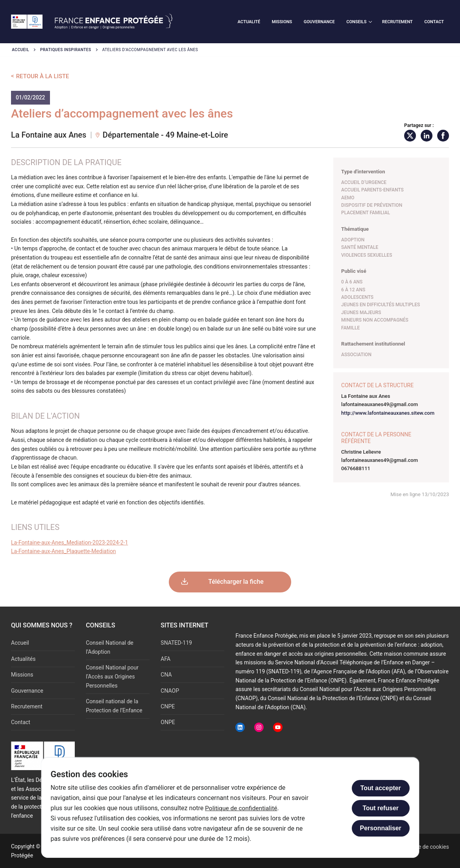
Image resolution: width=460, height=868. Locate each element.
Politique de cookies (424, 847)
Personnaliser (381, 828)
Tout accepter (381, 788)
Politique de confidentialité (242, 808)
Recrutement (27, 706)
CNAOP (170, 691)
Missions (22, 675)
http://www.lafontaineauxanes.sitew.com (388, 413)
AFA (165, 659)
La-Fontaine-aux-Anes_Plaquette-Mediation (64, 551)
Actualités (23, 659)
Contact (21, 722)
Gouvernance (27, 691)
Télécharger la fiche (236, 582)
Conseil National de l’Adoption (110, 647)
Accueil (20, 50)
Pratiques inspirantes (66, 50)
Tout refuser (381, 808)
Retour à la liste (43, 76)
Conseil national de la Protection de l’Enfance (114, 706)
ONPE (168, 722)
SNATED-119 (176, 643)
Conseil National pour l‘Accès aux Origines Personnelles (112, 676)
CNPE (168, 706)
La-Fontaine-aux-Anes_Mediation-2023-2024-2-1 (69, 542)
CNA (166, 675)
